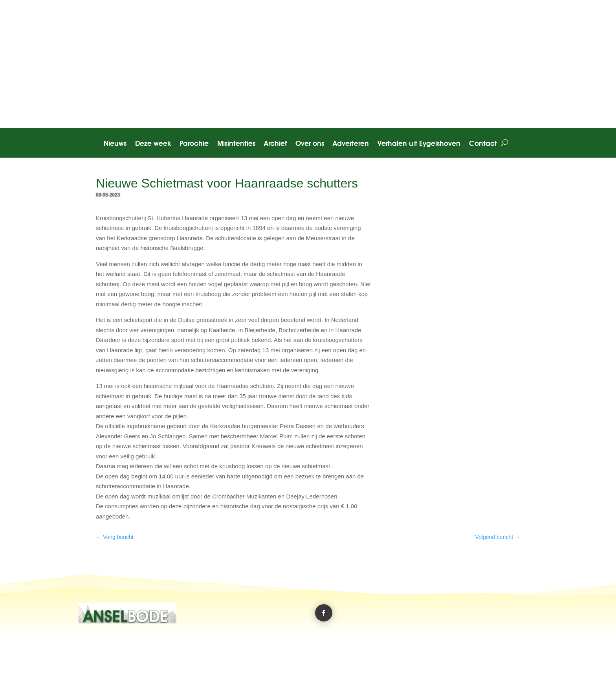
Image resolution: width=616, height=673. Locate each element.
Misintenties (236, 144)
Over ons (310, 144)
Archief (275, 144)
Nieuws (115, 144)
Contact (483, 144)
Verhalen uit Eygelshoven (419, 144)
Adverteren (351, 144)
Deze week (153, 144)
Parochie (194, 144)
